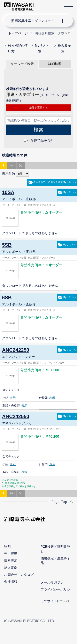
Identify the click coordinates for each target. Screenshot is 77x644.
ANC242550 (16, 416)
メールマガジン (52, 582)
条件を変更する (38, 108)
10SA (8, 192)
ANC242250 (16, 350)
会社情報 (11, 582)
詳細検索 (55, 64)
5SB (7, 245)
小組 (5, 398)
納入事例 (11, 568)
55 (21, 165)
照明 (7, 547)
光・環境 (11, 554)
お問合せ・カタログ (19, 575)
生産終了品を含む (40, 140)
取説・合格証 (11, 406)
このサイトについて (55, 601)
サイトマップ (68, 7)
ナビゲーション (34, 21)
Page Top (59, 502)
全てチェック (11, 390)
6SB (7, 298)
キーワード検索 (22, 64)
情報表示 (11, 561)
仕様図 (43, 398)
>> (12, 165)
